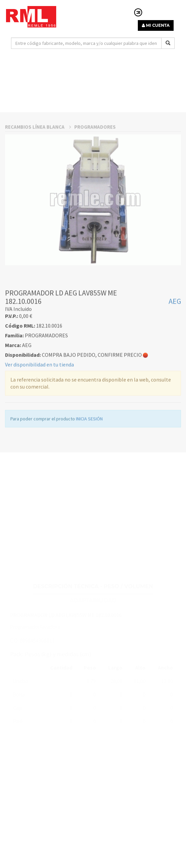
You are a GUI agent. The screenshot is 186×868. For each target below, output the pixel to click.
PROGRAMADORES (95, 190)
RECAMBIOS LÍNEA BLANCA (38, 190)
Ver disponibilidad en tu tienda (39, 428)
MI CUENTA (156, 25)
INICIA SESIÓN (89, 482)
